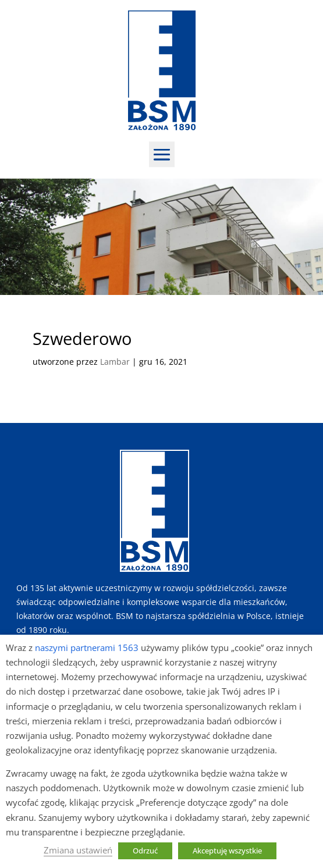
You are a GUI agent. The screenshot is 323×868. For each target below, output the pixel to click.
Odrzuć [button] (145, 851)
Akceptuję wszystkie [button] (227, 851)
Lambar (115, 362)
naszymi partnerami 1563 (87, 648)
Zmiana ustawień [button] (78, 850)
